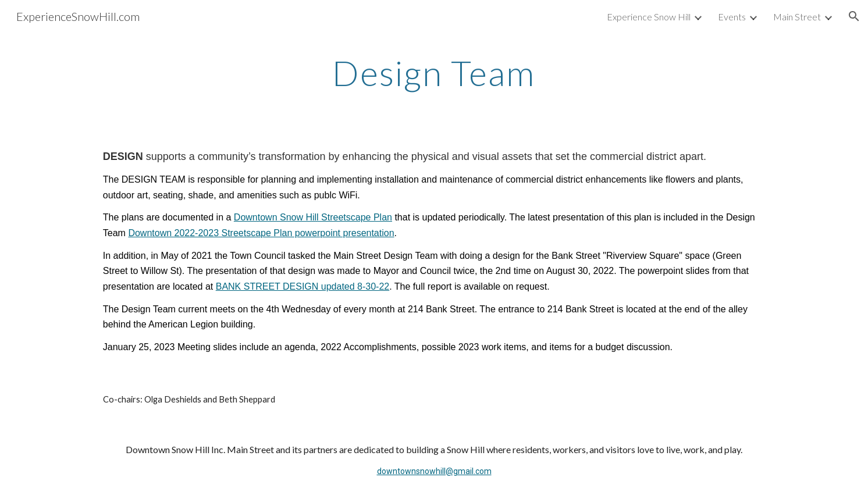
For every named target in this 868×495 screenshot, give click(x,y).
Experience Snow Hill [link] (649, 17)
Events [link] (732, 17)
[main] (434, 73)
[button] (854, 16)
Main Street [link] (797, 17)
